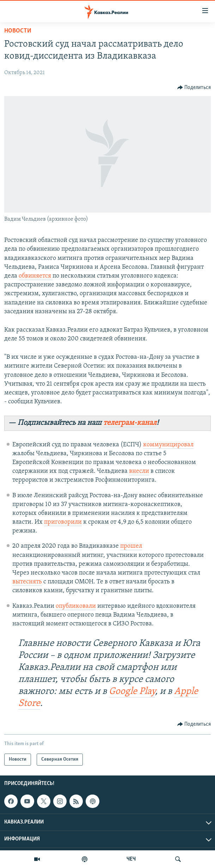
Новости (18, 31)
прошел (131, 546)
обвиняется (36, 276)
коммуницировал (168, 445)
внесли (139, 471)
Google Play (132, 692)
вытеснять (27, 582)
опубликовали (75, 606)
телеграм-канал (130, 423)
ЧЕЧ (131, 859)
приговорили (63, 522)
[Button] (194, 88)
